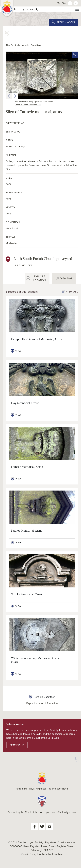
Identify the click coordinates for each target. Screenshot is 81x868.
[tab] (37, 278)
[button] (9, 96)
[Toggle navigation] (77, 9)
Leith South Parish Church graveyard (43, 259)
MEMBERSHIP (17, 745)
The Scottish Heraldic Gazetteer (24, 45)
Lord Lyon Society (20, 9)
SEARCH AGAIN (66, 22)
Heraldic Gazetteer (42, 697)
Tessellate (57, 854)
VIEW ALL (72, 292)
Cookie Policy (29, 854)
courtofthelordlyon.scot (64, 812)
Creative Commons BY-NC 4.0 (28, 105)
